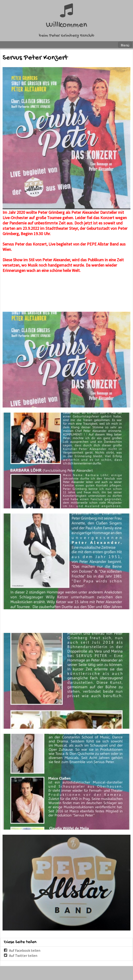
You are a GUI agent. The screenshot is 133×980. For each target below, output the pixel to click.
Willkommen (66, 25)
